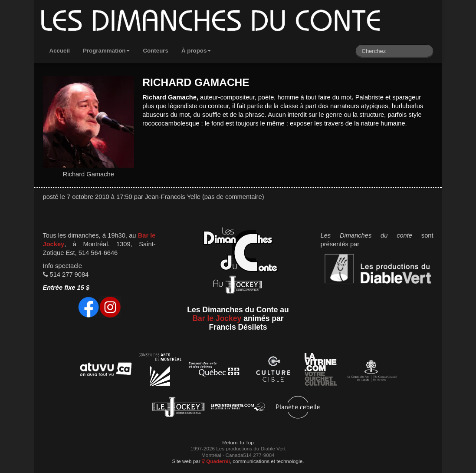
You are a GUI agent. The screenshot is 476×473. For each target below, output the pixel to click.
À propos (196, 51)
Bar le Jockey (217, 318)
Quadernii (216, 461)
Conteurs (156, 51)
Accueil (60, 51)
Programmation (107, 51)
